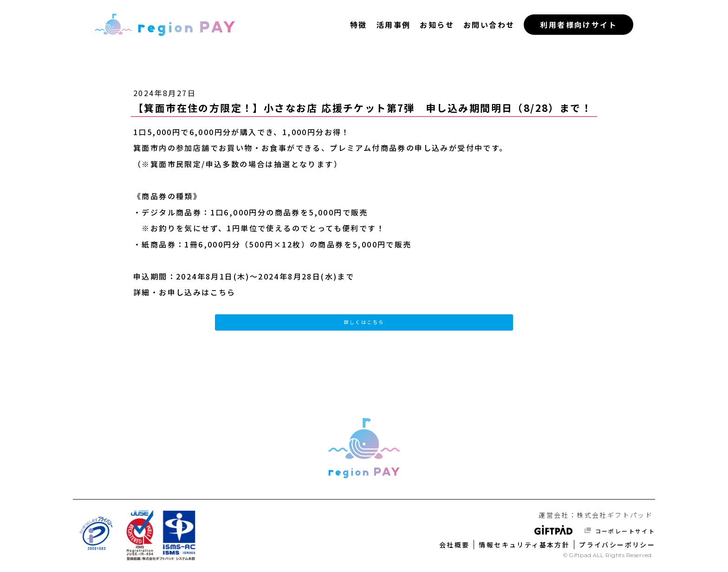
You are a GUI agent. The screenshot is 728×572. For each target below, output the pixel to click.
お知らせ (437, 25)
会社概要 (455, 545)
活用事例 (394, 25)
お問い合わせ (489, 25)
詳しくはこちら (364, 322)
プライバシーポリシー (617, 545)
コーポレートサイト (624, 531)
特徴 (359, 25)
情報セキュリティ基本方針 (524, 545)
